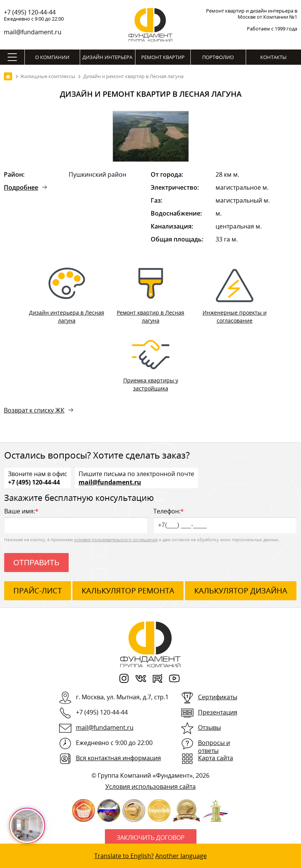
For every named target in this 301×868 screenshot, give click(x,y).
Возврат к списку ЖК (34, 410)
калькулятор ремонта (128, 591)
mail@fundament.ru (33, 32)
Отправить (36, 563)
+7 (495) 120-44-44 (30, 12)
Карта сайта (216, 758)
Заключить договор (151, 838)
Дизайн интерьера (107, 57)
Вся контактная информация (118, 758)
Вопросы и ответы (214, 747)
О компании (52, 57)
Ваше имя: (76, 520)
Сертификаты (218, 697)
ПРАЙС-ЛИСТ (38, 591)
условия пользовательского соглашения (116, 540)
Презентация (218, 712)
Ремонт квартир (163, 57)
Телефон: (225, 520)
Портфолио (218, 57)
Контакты (273, 57)
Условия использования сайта (150, 786)
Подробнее (21, 187)
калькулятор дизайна (241, 591)
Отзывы (209, 727)
